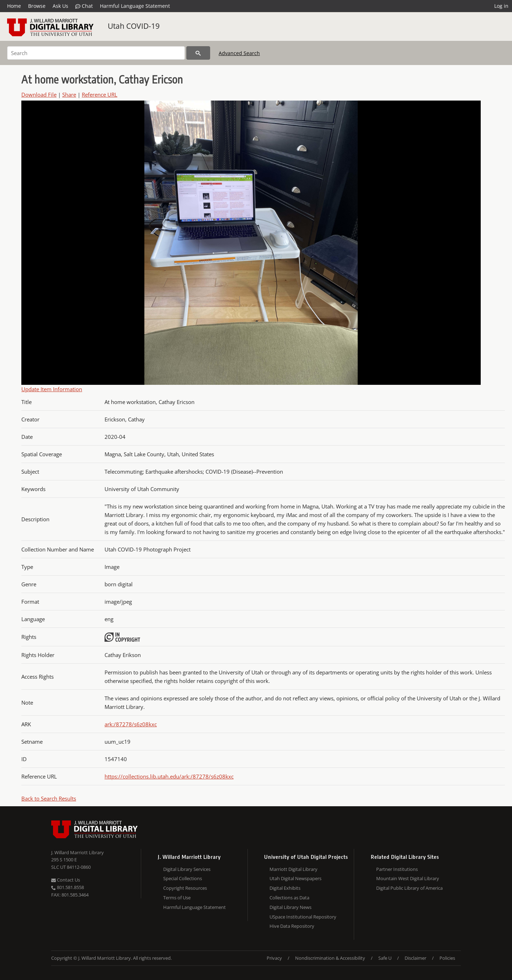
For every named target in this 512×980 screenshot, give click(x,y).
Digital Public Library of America (409, 888)
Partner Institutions (397, 869)
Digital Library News (290, 907)
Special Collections (183, 878)
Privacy (274, 958)
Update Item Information (52, 389)
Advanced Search (239, 53)
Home (14, 6)
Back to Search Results (49, 798)
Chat (84, 6)
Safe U (385, 958)
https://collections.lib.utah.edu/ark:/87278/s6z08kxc (169, 776)
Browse (37, 6)
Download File (39, 95)
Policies (447, 958)
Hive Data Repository (292, 926)
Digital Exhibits (285, 888)
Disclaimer (415, 958)
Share (69, 95)
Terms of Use (177, 898)
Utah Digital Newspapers (295, 878)
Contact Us (66, 880)
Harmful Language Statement (135, 6)
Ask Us (60, 6)
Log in (501, 6)
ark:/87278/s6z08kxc (131, 724)
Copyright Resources (185, 888)
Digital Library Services (187, 869)
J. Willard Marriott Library (78, 852)
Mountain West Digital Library (408, 878)
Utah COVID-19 (134, 26)
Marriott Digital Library (294, 869)
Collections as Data (289, 898)
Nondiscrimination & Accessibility (330, 958)
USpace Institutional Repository (303, 917)
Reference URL (100, 95)
